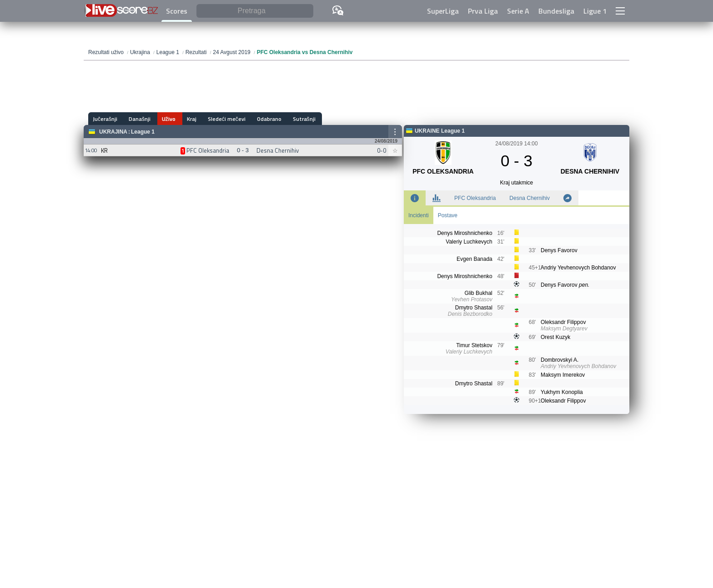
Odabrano (258, 119)
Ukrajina (113, 132)
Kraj (185, 119)
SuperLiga (443, 11)
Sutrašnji (291, 119)
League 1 (143, 132)
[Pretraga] (255, 11)
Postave (448, 215)
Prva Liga (483, 11)
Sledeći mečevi (218, 119)
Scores (177, 11)
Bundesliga (556, 11)
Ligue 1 (595, 11)
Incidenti (419, 215)
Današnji (137, 119)
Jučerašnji (105, 119)
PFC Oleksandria (475, 198)
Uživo (164, 119)
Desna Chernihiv (530, 198)
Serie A (518, 11)
